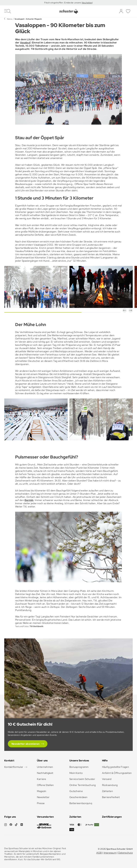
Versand (107, 779)
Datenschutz (125, 853)
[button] (125, 310)
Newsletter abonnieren (25, 744)
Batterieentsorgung (81, 803)
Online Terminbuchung (83, 785)
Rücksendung (110, 785)
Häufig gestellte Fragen (116, 767)
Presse (41, 803)
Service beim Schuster (82, 779)
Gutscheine (76, 791)
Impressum (110, 853)
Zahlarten (108, 791)
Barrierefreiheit (111, 797)
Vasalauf (25, 43)
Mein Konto (76, 773)
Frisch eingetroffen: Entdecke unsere (63, 3)
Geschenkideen (78, 797)
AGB (99, 853)
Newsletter (43, 797)
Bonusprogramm (79, 767)
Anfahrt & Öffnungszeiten (117, 773)
